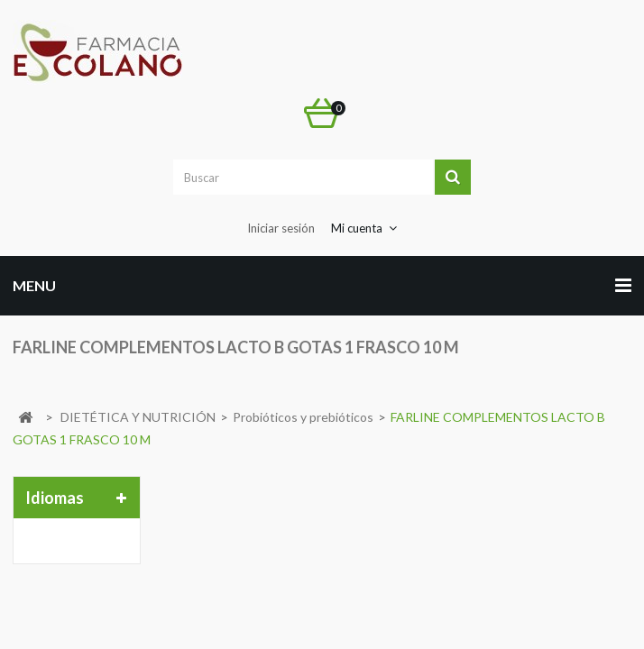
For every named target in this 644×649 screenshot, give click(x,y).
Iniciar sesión (281, 228)
